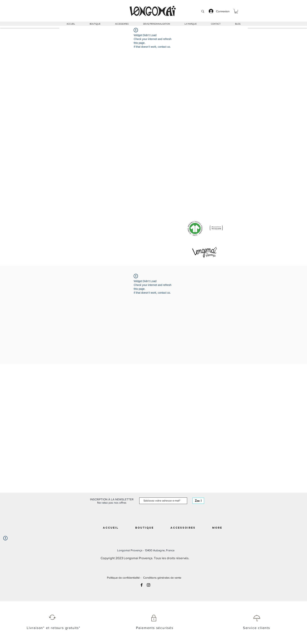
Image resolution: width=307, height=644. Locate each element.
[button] (236, 11)
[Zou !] (198, 501)
